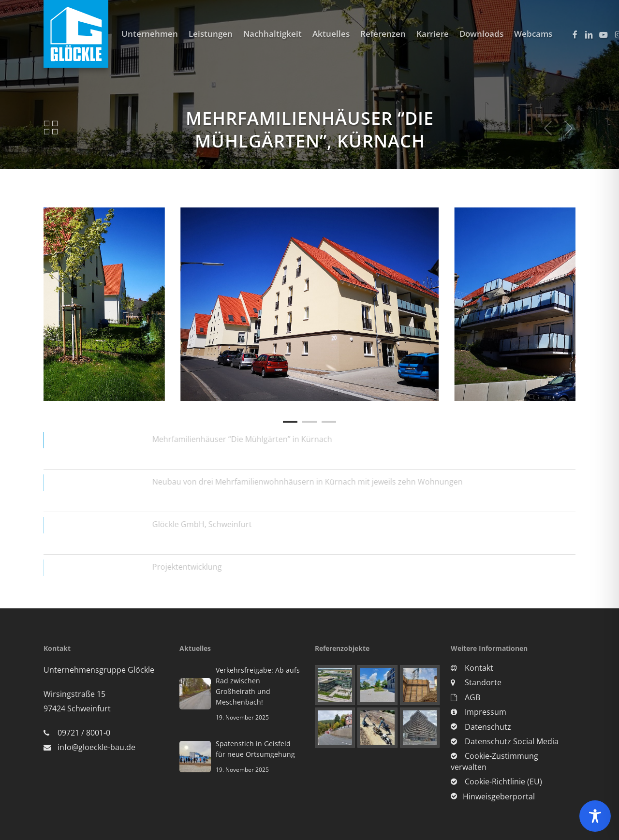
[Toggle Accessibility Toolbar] (595, 816)
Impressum (479, 712)
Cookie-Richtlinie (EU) (496, 781)
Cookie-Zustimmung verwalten (494, 761)
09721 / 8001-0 (84, 733)
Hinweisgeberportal (493, 796)
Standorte (476, 682)
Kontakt (472, 668)
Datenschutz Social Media (505, 741)
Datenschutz (481, 727)
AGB (465, 697)
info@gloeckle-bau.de (96, 747)
